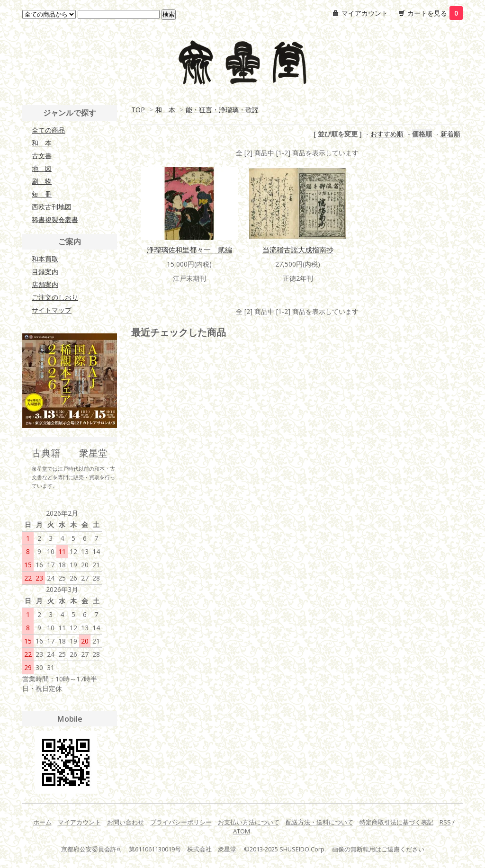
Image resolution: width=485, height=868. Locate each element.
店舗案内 (45, 284)
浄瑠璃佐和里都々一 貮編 (189, 250)
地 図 (42, 168)
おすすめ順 (387, 134)
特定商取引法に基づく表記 (396, 822)
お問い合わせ (126, 822)
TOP (138, 110)
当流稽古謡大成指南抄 (298, 250)
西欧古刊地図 (52, 207)
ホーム (42, 822)
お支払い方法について (249, 822)
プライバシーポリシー (181, 822)
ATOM (242, 831)
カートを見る (435, 13)
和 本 (165, 110)
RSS (445, 822)
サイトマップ (52, 310)
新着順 (450, 134)
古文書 (42, 156)
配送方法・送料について (319, 822)
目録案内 (45, 272)
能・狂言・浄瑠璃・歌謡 (222, 110)
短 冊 (42, 194)
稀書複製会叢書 (55, 219)
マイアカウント (365, 13)
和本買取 (45, 259)
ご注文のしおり (55, 297)
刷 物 (42, 181)
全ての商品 (48, 130)
